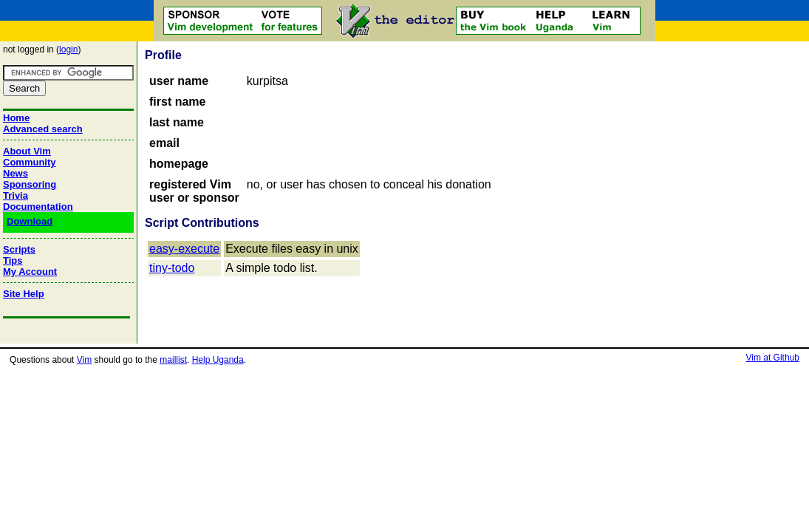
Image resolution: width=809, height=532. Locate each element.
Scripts (19, 249)
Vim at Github (772, 358)
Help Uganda (218, 360)
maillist (173, 360)
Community (30, 162)
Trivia (16, 195)
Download (30, 221)
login (68, 50)
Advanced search (43, 129)
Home (16, 118)
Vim (84, 360)
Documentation (38, 207)
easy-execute (184, 249)
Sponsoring (30, 184)
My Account (30, 272)
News (16, 173)
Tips (13, 260)
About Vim (27, 151)
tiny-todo (172, 268)
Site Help (24, 294)
